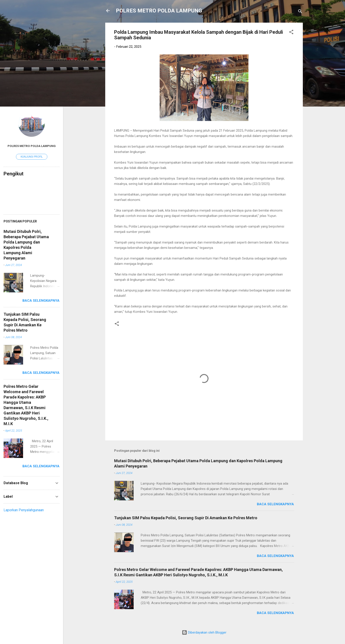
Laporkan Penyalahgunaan (24, 510)
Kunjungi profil (32, 157)
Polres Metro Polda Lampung (32, 146)
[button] (291, 33)
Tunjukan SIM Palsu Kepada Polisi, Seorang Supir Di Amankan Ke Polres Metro (186, 518)
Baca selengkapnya (275, 504)
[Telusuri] (300, 12)
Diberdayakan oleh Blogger (204, 632)
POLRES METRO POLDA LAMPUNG (159, 11)
